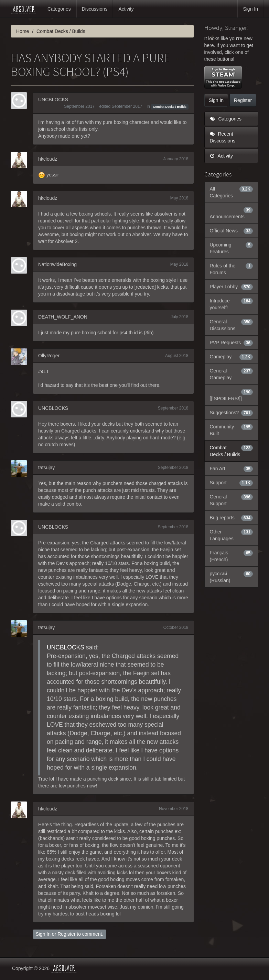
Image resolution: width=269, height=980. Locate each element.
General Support (232, 500)
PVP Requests (232, 343)
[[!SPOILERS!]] (232, 395)
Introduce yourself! (232, 304)
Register (66, 934)
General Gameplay (232, 374)
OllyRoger (49, 356)
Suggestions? (232, 413)
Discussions (95, 9)
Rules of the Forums (232, 269)
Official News (232, 231)
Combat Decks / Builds (170, 107)
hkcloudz (48, 159)
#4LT (44, 371)
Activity (126, 9)
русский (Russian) (232, 577)
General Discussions (232, 325)
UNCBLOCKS (53, 100)
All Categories (232, 192)
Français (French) (232, 556)
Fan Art (232, 469)
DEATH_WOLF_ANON (63, 317)
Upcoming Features (232, 248)
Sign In (250, 9)
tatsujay (46, 468)
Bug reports (232, 518)
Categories (59, 9)
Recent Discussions (223, 137)
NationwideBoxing (57, 264)
